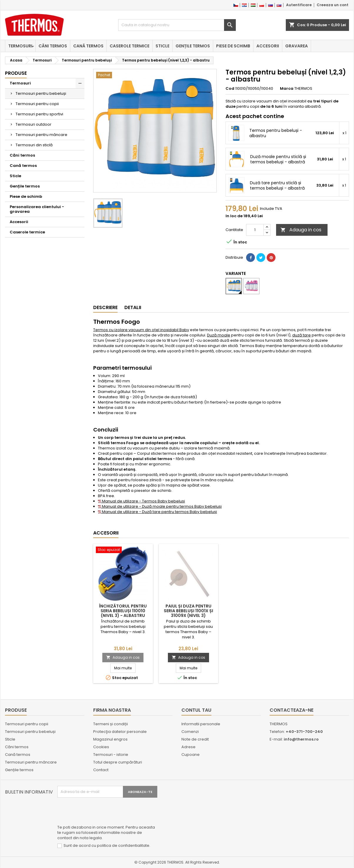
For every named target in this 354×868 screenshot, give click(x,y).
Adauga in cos (301, 230)
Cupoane (191, 755)
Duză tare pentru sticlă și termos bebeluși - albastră (277, 185)
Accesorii (268, 46)
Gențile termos (193, 46)
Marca (287, 89)
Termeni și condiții (111, 724)
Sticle (162, 46)
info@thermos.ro (301, 739)
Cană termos (88, 46)
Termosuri (20, 46)
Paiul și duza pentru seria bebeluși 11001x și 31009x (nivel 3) (188, 611)
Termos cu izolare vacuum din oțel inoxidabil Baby (141, 330)
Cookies (101, 747)
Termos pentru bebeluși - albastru (276, 133)
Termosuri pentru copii (37, 104)
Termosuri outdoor (34, 124)
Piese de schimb (233, 46)
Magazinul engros (110, 739)
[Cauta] (177, 25)
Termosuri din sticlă (34, 145)
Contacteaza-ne (292, 710)
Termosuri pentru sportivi (39, 114)
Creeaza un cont (333, 5)
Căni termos (53, 46)
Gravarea (297, 46)
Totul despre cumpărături (118, 762)
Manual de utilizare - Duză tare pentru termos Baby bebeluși (157, 512)
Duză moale (219, 335)
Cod (230, 89)
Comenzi (190, 732)
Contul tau (196, 710)
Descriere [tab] (105, 307)
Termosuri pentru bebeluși (41, 93)
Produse (16, 73)
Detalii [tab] (133, 307)
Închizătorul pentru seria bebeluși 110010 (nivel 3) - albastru (123, 611)
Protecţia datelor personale (120, 732)
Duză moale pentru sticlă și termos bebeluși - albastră (278, 159)
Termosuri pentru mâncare (41, 135)
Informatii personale (201, 724)
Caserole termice (130, 46)
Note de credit (195, 739)
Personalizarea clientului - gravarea (37, 209)
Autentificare (299, 5)
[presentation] (102, 812)
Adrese (188, 747)
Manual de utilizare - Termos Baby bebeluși (141, 501)
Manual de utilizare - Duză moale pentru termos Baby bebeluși (160, 506)
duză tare (302, 335)
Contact (101, 770)
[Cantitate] (255, 230)
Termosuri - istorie (111, 755)
